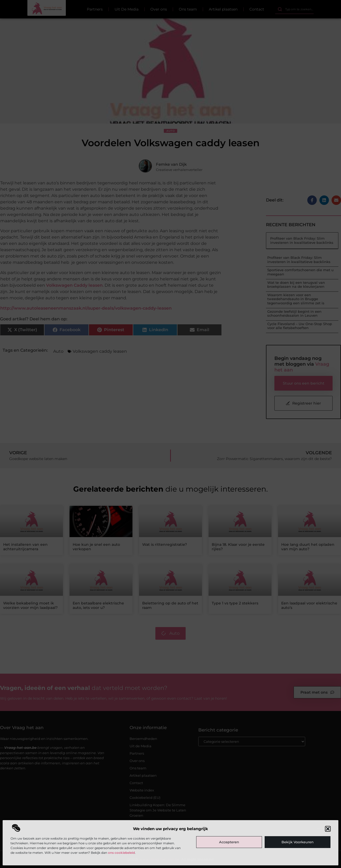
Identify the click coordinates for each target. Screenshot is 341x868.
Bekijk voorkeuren (298, 842)
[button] (328, 829)
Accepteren (229, 842)
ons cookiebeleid (121, 853)
